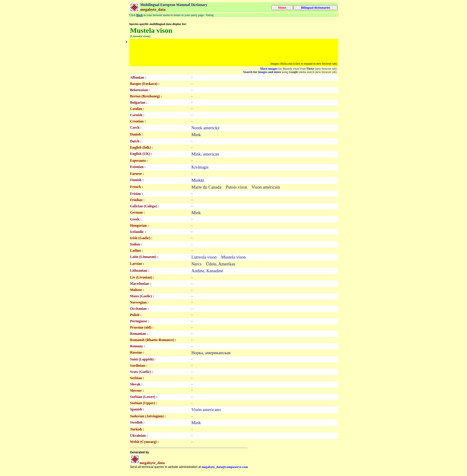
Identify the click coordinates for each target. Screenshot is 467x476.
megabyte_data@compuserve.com (225, 467)
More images (269, 69)
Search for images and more (262, 72)
